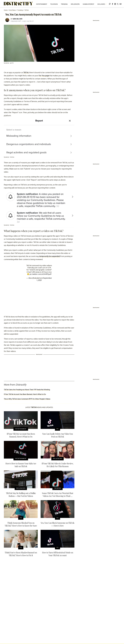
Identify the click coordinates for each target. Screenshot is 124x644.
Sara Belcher (17, 19)
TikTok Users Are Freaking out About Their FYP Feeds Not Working (27, 390)
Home (6, 10)
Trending (64, 4)
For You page (44, 76)
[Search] (110, 4)
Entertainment (42, 4)
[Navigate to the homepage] (18, 4)
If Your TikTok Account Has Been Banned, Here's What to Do (25, 394)
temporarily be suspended (50, 256)
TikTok (27, 10)
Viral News (12, 10)
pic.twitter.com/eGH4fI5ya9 (40, 274)
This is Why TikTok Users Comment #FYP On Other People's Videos (27, 399)
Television (54, 4)
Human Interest (88, 4)
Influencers (75, 4)
